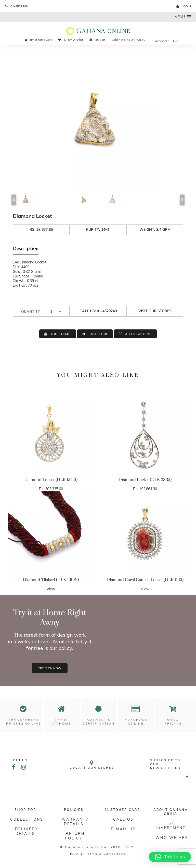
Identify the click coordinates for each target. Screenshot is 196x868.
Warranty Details (75, 822)
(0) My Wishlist (71, 40)
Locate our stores (92, 765)
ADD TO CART (61, 334)
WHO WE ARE (172, 838)
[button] (180, 17)
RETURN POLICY (75, 836)
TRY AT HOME (98, 334)
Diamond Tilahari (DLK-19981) (51, 580)
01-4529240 (16, 6)
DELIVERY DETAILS (27, 831)
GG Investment (171, 825)
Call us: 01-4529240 (98, 311)
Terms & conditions (106, 854)
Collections (27, 819)
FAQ (74, 854)
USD (175, 41)
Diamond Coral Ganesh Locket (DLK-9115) (145, 580)
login (184, 6)
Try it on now (50, 668)
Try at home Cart (38, 40)
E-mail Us (123, 829)
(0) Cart (97, 40)
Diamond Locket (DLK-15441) (51, 480)
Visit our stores (155, 311)
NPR (168, 41)
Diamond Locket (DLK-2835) (145, 480)
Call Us (123, 819)
